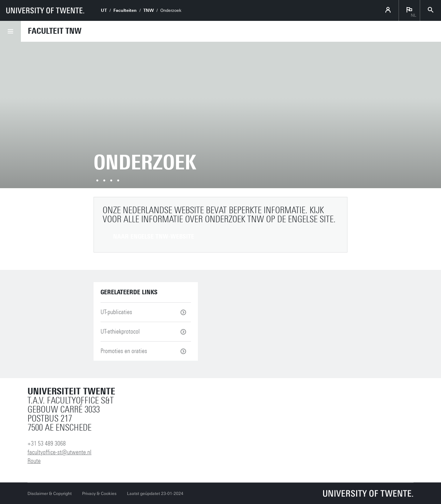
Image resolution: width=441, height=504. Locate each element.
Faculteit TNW (55, 31)
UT (104, 10)
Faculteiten (125, 10)
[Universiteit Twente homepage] (368, 493)
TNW (149, 10)
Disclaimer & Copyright (50, 494)
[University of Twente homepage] (45, 10)
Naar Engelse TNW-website (154, 237)
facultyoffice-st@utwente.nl (59, 452)
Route (34, 461)
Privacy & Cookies (99, 494)
